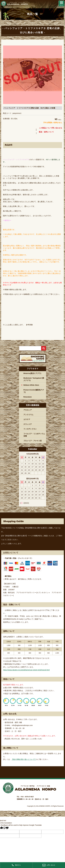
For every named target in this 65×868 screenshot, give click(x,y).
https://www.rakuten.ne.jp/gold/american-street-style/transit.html (26, 670)
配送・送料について (44, 132)
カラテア (27, 419)
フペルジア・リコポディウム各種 (34, 435)
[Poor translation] (6, 828)
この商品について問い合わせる (48, 128)
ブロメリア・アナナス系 (33, 441)
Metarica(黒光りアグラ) (32, 373)
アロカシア (28, 410)
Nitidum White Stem (31, 385)
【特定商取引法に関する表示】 (36, 528)
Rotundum (28, 397)
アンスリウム (28, 415)
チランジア (28, 424)
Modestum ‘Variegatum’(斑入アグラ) (34, 379)
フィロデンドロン (30, 429)
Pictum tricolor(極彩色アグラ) (34, 391)
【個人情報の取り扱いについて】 (24, 759)
